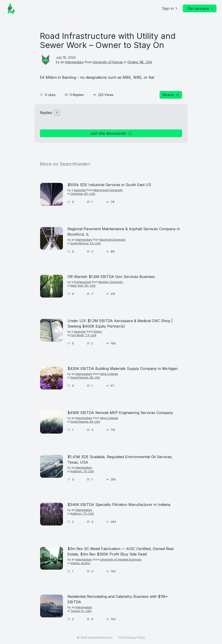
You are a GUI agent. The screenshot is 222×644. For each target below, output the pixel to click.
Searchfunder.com (100, 638)
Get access (201, 8)
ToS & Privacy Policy (131, 638)
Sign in (170, 8)
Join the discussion (111, 133)
